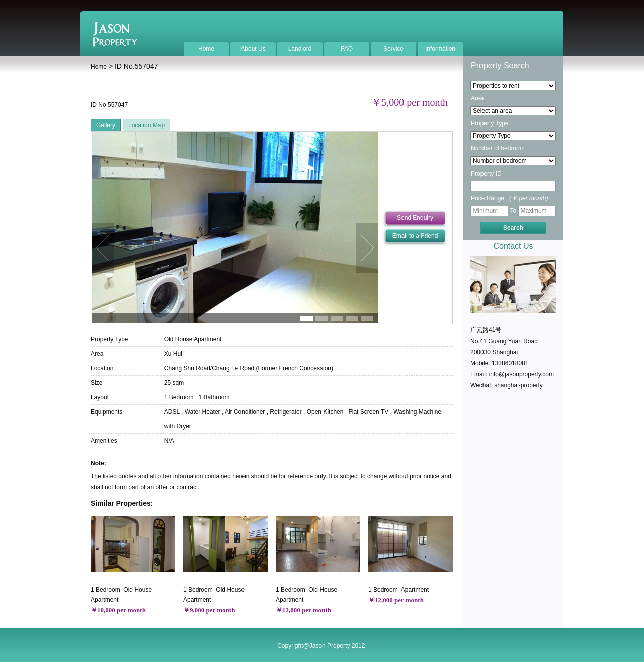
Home (206, 49)
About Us (253, 49)
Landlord (300, 49)
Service (393, 49)
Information (440, 49)
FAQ (347, 49)
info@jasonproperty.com (521, 374)
